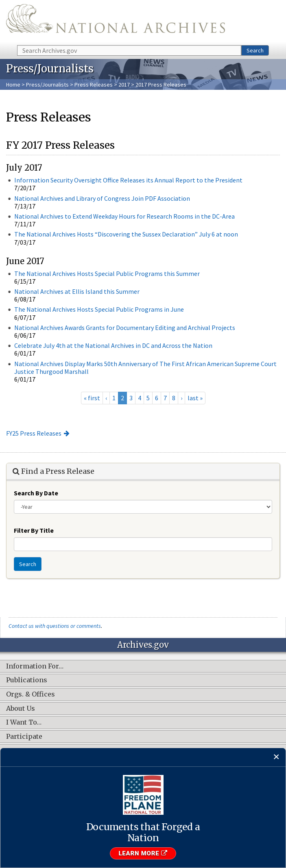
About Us (21, 709)
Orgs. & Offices (31, 694)
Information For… (35, 666)
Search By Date (36, 493)
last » (195, 398)
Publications (27, 680)
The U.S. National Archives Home (116, 22)
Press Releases (94, 85)
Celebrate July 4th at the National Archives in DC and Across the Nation (113, 345)
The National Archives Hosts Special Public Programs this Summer (107, 273)
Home (13, 85)
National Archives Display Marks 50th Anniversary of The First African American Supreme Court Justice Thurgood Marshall (145, 368)
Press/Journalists (47, 85)
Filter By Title (34, 530)
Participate (24, 737)
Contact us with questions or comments (55, 626)
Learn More (143, 853)
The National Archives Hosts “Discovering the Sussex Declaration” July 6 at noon (126, 234)
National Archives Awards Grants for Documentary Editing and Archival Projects (125, 328)
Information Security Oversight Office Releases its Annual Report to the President (128, 180)
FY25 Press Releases (34, 433)
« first (92, 398)
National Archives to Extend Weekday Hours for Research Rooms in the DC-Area (124, 216)
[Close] (276, 757)
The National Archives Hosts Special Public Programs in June (99, 309)
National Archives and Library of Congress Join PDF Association (102, 198)
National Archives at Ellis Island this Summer (77, 291)
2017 (124, 85)
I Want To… (24, 723)
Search (255, 50)
